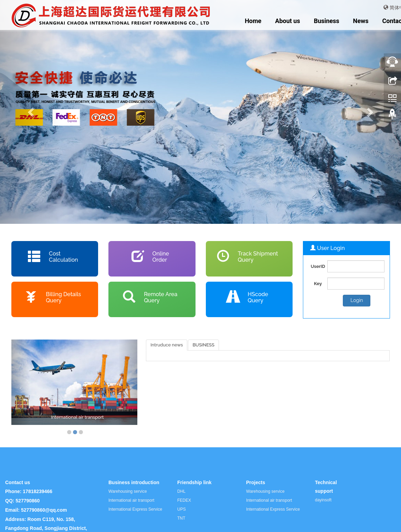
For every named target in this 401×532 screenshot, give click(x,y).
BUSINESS (203, 345)
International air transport (77, 417)
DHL (181, 491)
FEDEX (184, 500)
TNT (181, 518)
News (361, 21)
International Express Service (135, 509)
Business (327, 21)
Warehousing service (128, 491)
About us (287, 21)
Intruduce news (167, 345)
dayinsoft (323, 500)
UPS (182, 509)
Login (357, 300)
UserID (318, 266)
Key (318, 284)
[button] (30, 112)
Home (253, 21)
